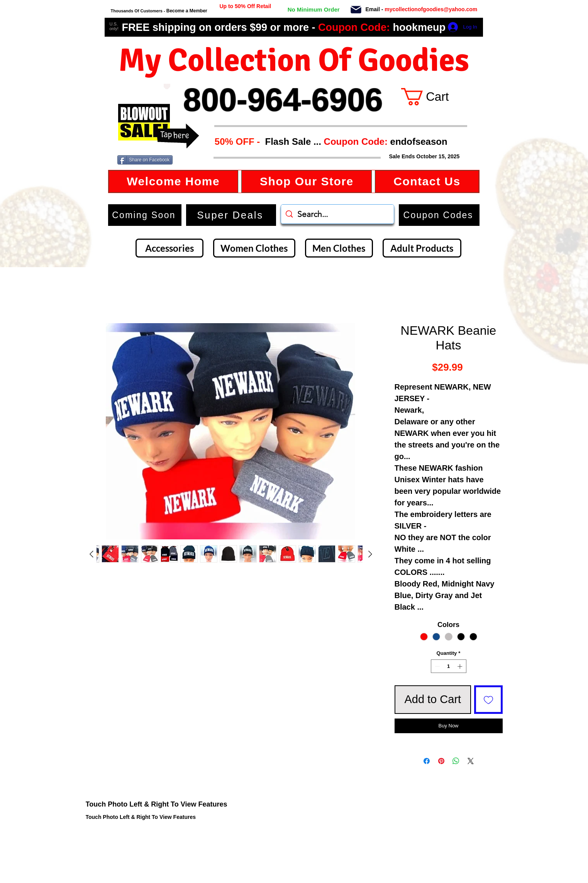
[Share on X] (471, 761)
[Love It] (167, 86)
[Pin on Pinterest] (441, 761)
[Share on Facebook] (145, 160)
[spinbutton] (448, 666)
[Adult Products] (422, 248)
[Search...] (337, 214)
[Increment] (461, 666)
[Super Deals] (231, 215)
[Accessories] (169, 248)
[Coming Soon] (145, 215)
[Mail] (356, 10)
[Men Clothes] (339, 248)
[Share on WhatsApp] (456, 761)
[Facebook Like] (194, 160)
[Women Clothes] (254, 248)
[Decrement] (437, 666)
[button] (329, 142)
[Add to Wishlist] (488, 700)
